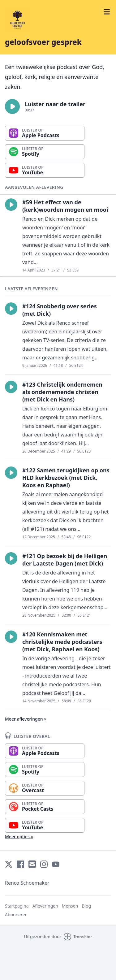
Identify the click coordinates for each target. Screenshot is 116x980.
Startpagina (17, 906)
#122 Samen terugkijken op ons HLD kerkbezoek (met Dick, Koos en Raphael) (66, 478)
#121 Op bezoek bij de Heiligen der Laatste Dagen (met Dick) (65, 560)
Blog (86, 906)
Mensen (70, 906)
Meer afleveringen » (26, 719)
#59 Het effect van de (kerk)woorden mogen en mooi (65, 206)
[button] (12, 106)
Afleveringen (45, 906)
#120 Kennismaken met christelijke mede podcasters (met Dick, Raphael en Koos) (62, 642)
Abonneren (16, 915)
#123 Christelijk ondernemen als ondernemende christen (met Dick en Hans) (62, 392)
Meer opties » (19, 837)
